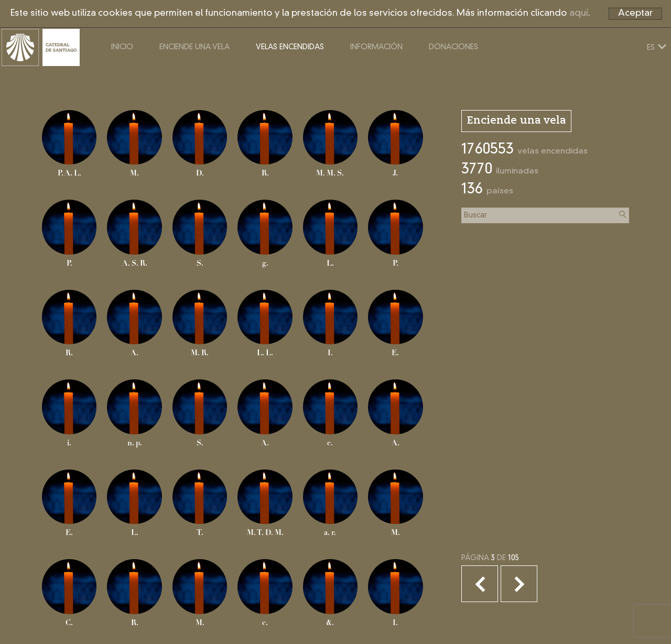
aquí (579, 13)
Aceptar (635, 13)
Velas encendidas (330, 72)
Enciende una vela (235, 72)
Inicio (163, 72)
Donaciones (494, 72)
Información (417, 72)
